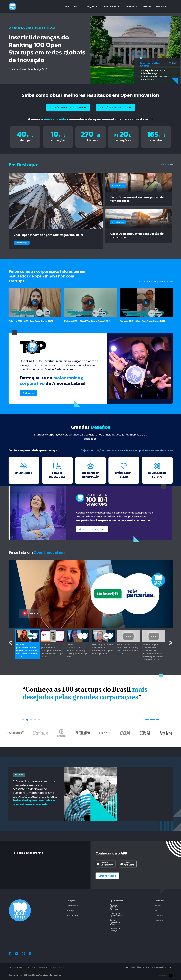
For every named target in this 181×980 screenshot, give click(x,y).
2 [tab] (27, 720)
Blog (157, 910)
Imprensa (159, 920)
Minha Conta (162, 6)
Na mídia (147, 6)
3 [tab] (31, 720)
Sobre (67, 6)
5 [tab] (39, 720)
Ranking (78, 6)
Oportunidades (110, 6)
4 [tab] (35, 720)
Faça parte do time (58, 967)
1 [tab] (23, 720)
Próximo (173, 63)
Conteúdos (130, 6)
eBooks (158, 906)
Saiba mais (29, 393)
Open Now (159, 915)
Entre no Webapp (107, 876)
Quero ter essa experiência (92, 529)
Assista (30, 613)
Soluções (90, 6)
